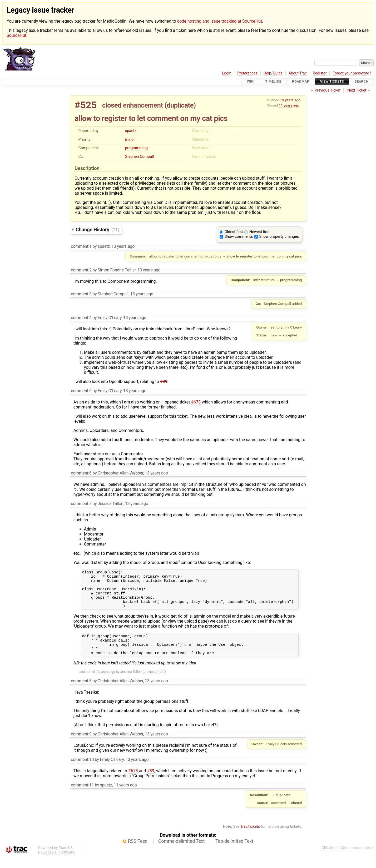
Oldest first (234, 232)
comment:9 (81, 745)
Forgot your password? (352, 73)
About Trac (298, 73)
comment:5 (81, 391)
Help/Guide (273, 73)
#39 (164, 382)
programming (136, 148)
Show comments (239, 237)
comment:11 (82, 796)
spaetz (131, 131)
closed (112, 105)
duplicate (180, 105)
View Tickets (332, 82)
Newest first (259, 232)
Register (320, 73)
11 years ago (289, 105)
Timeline (273, 82)
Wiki (251, 82)
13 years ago (290, 100)
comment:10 (82, 771)
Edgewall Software (59, 863)
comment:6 (81, 473)
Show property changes (279, 237)
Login (227, 73)
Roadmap (301, 82)
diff (162, 683)
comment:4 (81, 318)
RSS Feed (138, 852)
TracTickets (250, 838)
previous (150, 683)
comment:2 (81, 270)
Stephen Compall (139, 157)
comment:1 (81, 246)
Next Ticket (357, 90)
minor (130, 140)
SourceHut (16, 35)
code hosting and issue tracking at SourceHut (220, 21)
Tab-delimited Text (234, 852)
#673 (196, 402)
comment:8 (81, 692)
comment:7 (81, 504)
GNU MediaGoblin (337, 859)
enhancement (143, 105)
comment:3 (81, 294)
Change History (97, 229)
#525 (86, 105)
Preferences (247, 73)
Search (362, 82)
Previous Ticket (328, 90)
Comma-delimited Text (182, 852)
